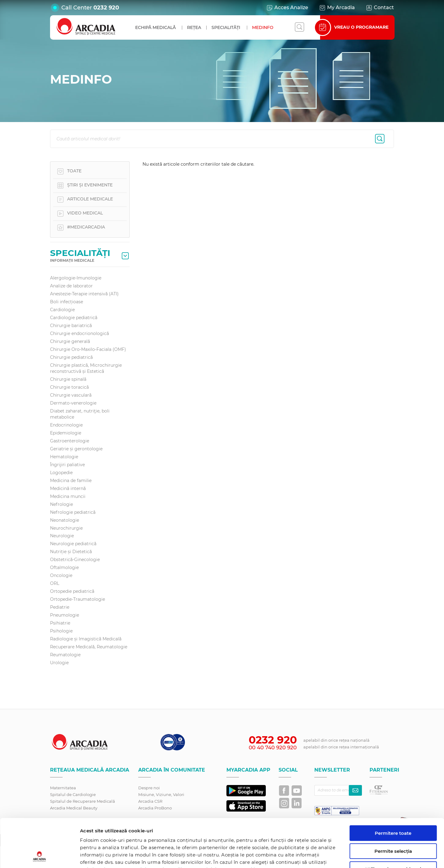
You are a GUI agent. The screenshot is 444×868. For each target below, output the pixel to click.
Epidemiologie (66, 433)
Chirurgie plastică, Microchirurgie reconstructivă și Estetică (86, 368)
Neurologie (62, 536)
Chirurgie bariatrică (71, 326)
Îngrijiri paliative (67, 465)
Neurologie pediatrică (73, 544)
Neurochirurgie (66, 528)
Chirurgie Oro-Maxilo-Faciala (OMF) (88, 349)
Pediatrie (60, 607)
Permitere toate (393, 788)
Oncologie (61, 575)
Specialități (226, 27)
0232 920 (106, 8)
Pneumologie (65, 615)
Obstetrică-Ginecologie (75, 560)
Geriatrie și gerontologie (76, 449)
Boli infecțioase (67, 302)
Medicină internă (68, 488)
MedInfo (263, 27)
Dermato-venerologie (73, 403)
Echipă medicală (155, 27)
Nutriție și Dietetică (71, 552)
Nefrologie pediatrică (73, 512)
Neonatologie (65, 520)
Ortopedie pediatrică (72, 591)
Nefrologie (61, 504)
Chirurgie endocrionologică (79, 333)
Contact (380, 8)
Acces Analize (287, 8)
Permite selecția (393, 806)
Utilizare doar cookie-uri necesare (393, 827)
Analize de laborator (71, 286)
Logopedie (61, 473)
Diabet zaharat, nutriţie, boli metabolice (80, 414)
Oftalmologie (64, 567)
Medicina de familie (71, 481)
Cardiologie (62, 310)
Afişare (315, 856)
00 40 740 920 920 (273, 747)
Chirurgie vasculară (71, 395)
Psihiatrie (60, 623)
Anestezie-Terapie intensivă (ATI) (84, 294)
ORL (55, 583)
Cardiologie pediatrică (74, 318)
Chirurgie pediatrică (71, 357)
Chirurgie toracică (69, 387)
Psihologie (61, 631)
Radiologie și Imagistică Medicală (86, 639)
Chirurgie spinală (68, 379)
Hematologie (64, 457)
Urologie (59, 663)
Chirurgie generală (70, 341)
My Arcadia (337, 8)
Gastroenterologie (70, 441)
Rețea (194, 27)
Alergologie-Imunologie (76, 278)
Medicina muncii (68, 496)
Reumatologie (65, 655)
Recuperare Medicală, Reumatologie (89, 647)
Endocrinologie (66, 425)
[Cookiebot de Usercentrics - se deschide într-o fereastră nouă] (40, 856)
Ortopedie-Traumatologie (78, 599)
